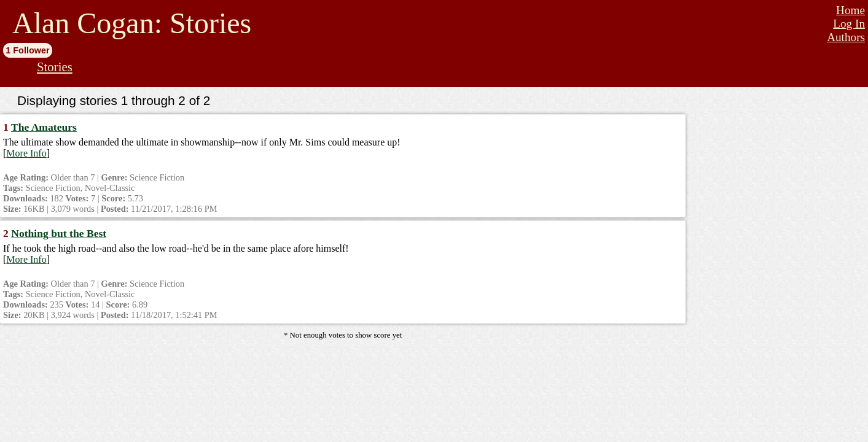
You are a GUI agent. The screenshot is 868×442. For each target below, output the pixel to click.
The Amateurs (44, 127)
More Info (26, 153)
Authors (846, 37)
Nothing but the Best (59, 233)
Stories (55, 67)
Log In (849, 24)
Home (850, 10)
